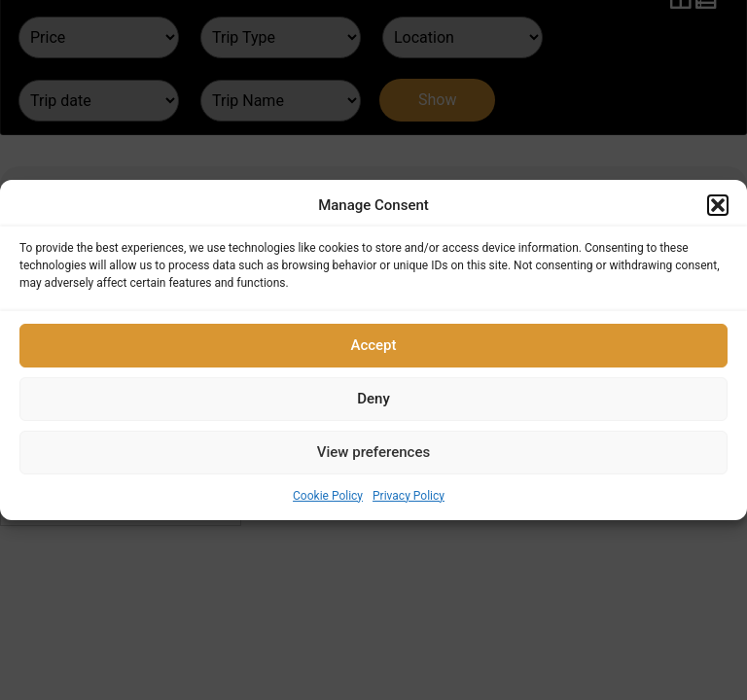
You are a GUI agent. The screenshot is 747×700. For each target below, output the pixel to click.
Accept (373, 345)
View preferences (373, 452)
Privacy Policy (409, 496)
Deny (373, 399)
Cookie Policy (328, 496)
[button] (718, 205)
